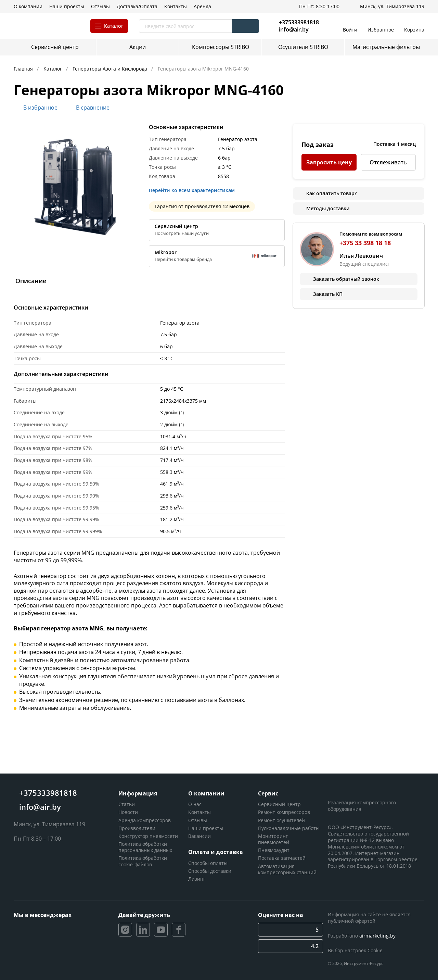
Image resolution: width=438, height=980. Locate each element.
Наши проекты (206, 828)
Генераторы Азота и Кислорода (111, 69)
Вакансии (199, 836)
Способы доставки (210, 871)
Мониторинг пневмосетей (274, 839)
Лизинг (197, 879)
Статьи (127, 804)
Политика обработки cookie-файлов (143, 861)
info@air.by (294, 30)
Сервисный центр (279, 804)
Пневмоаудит (274, 850)
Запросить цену (329, 162)
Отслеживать (388, 162)
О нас (195, 804)
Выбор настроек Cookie (355, 950)
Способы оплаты (208, 863)
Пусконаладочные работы (289, 828)
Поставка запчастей (282, 858)
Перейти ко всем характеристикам (194, 190)
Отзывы (198, 820)
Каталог (53, 69)
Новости (128, 812)
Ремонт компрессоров (284, 812)
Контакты (199, 812)
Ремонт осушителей (281, 820)
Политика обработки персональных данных (145, 847)
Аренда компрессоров (145, 820)
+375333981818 (299, 22)
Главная (24, 69)
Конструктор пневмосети (148, 836)
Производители (137, 828)
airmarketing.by (377, 936)
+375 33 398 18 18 (365, 243)
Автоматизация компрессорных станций (287, 869)
